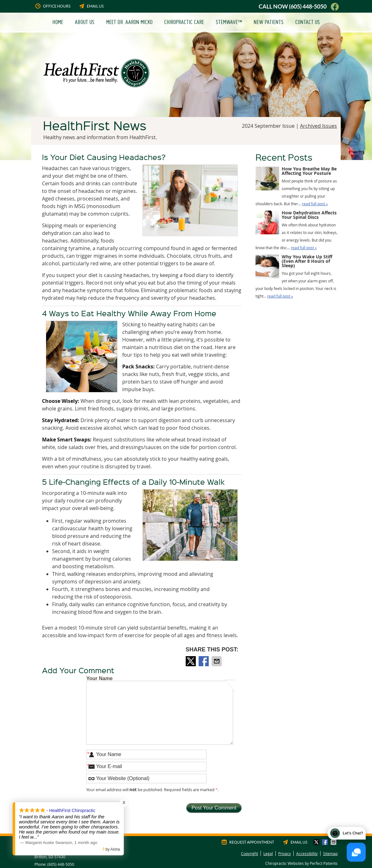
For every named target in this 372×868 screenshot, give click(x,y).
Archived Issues (318, 126)
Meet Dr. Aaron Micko (129, 22)
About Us (85, 22)
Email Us (91, 6)
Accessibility (307, 853)
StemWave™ (229, 22)
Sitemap (330, 853)
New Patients (269, 22)
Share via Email (217, 661)
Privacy (285, 853)
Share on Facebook (204, 661)
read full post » (315, 204)
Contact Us (308, 22)
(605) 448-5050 (308, 6)
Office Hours (52, 6)
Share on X (191, 661)
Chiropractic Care (184, 22)
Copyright (249, 853)
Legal (268, 853)
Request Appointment (247, 842)
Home (58, 22)
